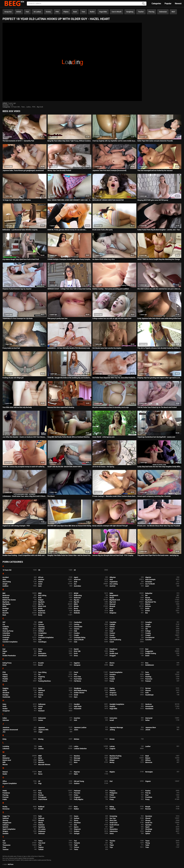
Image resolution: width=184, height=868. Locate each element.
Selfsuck (41, 818)
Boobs (40, 609)
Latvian (112, 746)
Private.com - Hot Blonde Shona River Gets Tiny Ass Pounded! (159, 526)
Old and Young (79, 781)
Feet (27, 12)
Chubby (5, 629)
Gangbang (130, 12)
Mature (148, 758)
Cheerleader (78, 627)
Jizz (4, 732)
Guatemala (6, 697)
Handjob (77, 704)
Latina (28, 107)
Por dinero (51, 496)
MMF (40, 756)
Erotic (5, 665)
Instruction (113, 718)
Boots (76, 609)
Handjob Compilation (117, 704)
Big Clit (76, 602)
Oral (111, 781)
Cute (76, 642)
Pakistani (77, 791)
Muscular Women (44, 765)
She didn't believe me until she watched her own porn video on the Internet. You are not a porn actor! (159, 289)
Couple (76, 635)
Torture (76, 847)
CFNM (40, 622)
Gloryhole (6, 693)
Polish (112, 795)
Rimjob (148, 807)
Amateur (41, 580)
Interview (6, 720)
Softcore (5, 825)
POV (34, 107)
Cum (40, 640)
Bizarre (148, 604)
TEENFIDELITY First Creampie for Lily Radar (18, 318)
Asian (40, 584)
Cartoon (41, 624)
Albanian (113, 577)
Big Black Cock (115, 600)
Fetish (147, 675)
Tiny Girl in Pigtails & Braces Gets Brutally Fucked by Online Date (159, 348)
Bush (75, 12)
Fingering (41, 677)
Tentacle (77, 843)
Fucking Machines (44, 681)
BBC (4, 593)
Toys (111, 847)
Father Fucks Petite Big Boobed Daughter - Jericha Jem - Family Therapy (159, 230)
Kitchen (77, 739)
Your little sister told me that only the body (17, 407)
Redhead (41, 807)
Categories (156, 4)
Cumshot (148, 640)
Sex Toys (113, 818)
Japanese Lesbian (80, 728)
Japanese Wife (43, 730)
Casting (77, 624)
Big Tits (41, 604)
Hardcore (148, 704)
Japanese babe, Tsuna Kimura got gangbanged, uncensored (23, 170)
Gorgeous (113, 693)
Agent (76, 577)
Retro (76, 807)
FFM (57, 12)
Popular (168, 4)
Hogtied (112, 706)
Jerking (112, 730)
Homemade (149, 706)
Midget (112, 760)
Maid (147, 756)
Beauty (148, 598)
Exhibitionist (150, 665)
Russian (148, 809)
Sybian (148, 834)
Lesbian (41, 749)
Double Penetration (9, 656)
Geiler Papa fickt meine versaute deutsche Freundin (155, 141)
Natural (5, 772)
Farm (147, 672)
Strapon (5, 831)
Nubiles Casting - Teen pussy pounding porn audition (111, 289)
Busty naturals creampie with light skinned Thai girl (110, 526)
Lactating (6, 746)
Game (40, 688)
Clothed (41, 631)
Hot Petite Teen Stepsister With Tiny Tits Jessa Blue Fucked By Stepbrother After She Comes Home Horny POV (114, 378)
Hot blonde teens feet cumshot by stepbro (107, 348)
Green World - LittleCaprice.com (103, 437)
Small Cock (114, 823)
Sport (112, 827)
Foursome (149, 679)
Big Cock (40, 107)
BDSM (76, 593)
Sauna (76, 816)
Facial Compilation (116, 672)
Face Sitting (42, 672)
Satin (40, 816)
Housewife (78, 709)
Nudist (92, 12)
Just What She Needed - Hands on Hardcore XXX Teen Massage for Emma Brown (25, 437)
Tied (40, 845)
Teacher (141, 12)
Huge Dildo (103, 12)
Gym (40, 697)
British (19, 12)
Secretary (149, 816)
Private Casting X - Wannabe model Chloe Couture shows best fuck (114, 496)
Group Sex (8, 12)
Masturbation (114, 758)
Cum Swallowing (115, 640)
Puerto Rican (43, 799)
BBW (40, 593)
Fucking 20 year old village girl (13, 378)
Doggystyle (149, 651)
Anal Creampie (150, 580)
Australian (77, 586)
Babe (111, 593)
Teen (83, 12)
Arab (76, 582)
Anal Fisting (7, 582)
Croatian (113, 637)
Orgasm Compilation (10, 783)
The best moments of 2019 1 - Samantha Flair (18, 141)
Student (77, 831)
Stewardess (114, 829)
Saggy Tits (6, 816)
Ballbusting (78, 595)
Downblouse (42, 656)
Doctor (112, 651)
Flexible (5, 679)
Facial (76, 672)
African (41, 577)
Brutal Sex (42, 613)
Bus (147, 613)
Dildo (40, 651)
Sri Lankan (37, 12)
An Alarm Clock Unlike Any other (104, 259)
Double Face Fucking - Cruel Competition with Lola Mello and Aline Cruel (25, 555)
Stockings (149, 829)
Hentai (40, 706)
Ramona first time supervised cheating (61, 407)
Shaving (5, 820)
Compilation (42, 633)
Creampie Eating (80, 637)
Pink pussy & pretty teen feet (57, 318)
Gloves (41, 693)
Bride (111, 611)
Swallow (148, 831)
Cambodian (78, 622)
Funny (112, 681)
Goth (147, 693)
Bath (40, 598)
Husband (41, 711)
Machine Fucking (116, 756)
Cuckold (5, 640)
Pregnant (77, 797)
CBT (4, 622)
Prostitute (149, 797)
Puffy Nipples (79, 799)
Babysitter (149, 593)
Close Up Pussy (8, 631)
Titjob (112, 845)
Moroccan (149, 762)
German (148, 688)
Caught (148, 624)
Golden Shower (79, 693)
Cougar (41, 635)
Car (4, 624)
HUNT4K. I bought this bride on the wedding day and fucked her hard (70, 378)
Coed (111, 631)
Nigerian (77, 772)
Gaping (112, 688)
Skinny (41, 823)
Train (147, 847)
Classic (112, 629)
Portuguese (42, 797)
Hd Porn (11, 864)
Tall (4, 841)
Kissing (41, 739)
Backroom (6, 595)
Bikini (76, 604)
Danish (76, 649)
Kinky (4, 739)
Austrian (113, 586)
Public (5, 799)
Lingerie (112, 749)
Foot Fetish (78, 679)
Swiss (112, 834)
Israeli (112, 720)
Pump (112, 799)
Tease (147, 841)
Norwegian (149, 772)
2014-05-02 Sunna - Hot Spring (103, 467)
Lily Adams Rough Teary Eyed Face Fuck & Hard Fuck (21, 259)
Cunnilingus (42, 642)
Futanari (148, 681)
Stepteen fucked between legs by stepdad (17, 289)
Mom (76, 762)
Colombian (6, 633)
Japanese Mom (151, 728)
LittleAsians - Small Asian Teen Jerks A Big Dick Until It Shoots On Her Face (25, 496)
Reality (5, 807)
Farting (5, 675)
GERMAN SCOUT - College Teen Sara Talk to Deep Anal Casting (69, 289)
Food (40, 679)
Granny (48, 12)
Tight (76, 845)
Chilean (112, 627)
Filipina (66, 12)
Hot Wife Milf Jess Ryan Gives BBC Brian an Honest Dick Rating (69, 526)
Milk (4, 762)
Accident (6, 577)
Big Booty (6, 602)
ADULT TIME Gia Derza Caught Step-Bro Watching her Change (159, 259)
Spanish (5, 827)
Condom (77, 633)
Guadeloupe (149, 695)
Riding (112, 807)
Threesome (6, 845)
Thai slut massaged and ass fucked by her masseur (155, 170)
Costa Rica (6, 635)
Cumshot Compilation (10, 642)
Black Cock (42, 606)
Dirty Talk (77, 651)
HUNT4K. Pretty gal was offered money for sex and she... (67, 230)
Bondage (6, 609)
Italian (147, 720)
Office (5, 781)
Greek (76, 695)
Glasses (148, 690)
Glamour (113, 690)
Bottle (147, 609)
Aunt (40, 586)
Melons (41, 760)
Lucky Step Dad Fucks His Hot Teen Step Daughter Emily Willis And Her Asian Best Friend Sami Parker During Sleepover (159, 467)
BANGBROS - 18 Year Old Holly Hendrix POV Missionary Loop (69, 348)
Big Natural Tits (151, 602)
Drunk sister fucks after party (102, 230)
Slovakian (77, 823)
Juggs (40, 732)
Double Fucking (151, 653)
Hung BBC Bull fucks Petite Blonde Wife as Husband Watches (69, 437)
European (77, 665)
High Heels (78, 706)
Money (112, 762)
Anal (111, 580)
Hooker (5, 709)
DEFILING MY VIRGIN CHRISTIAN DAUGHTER (108, 200)
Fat (39, 675)
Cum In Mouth (117, 12)
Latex (40, 746)
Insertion (77, 718)
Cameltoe (113, 622)
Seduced (6, 818)
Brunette (6, 613)
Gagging (5, 688)
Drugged (113, 656)
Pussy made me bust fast (11, 348)
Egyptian (77, 663)
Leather (148, 746)
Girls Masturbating (80, 690)
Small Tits (149, 823)
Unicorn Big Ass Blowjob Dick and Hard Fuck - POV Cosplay (113, 555)
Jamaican (6, 728)
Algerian (148, 577)
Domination (42, 653)
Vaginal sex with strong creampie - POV (16, 526)
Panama (112, 791)
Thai (111, 843)
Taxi (75, 841)
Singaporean (7, 823)
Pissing (41, 795)
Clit (146, 629)
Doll (4, 653)
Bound (5, 611)
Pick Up (148, 793)
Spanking (41, 827)
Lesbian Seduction (80, 749)
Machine (77, 756)
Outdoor (77, 783)
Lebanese (6, 749)
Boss (111, 609)
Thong (148, 843)
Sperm (76, 827)
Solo (76, 825)
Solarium (41, 825)
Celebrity (6, 627)
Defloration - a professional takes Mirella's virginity (20, 230)
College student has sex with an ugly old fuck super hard (112, 318)
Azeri (147, 586)
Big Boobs (149, 600)
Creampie (6, 637)
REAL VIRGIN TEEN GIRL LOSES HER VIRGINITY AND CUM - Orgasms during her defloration (70, 200)
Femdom (113, 675)
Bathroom (77, 598)
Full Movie (77, 681)
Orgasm (148, 781)
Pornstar (6, 797)
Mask (40, 758)
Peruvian (77, 793)
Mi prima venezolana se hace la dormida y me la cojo (111, 407)
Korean (112, 739)
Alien (4, 580)
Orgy (40, 783)
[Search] (143, 4)
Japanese (42, 728)
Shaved (148, 818)
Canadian (149, 622)
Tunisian (5, 849)
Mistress (41, 762)
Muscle (5, 765)
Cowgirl (148, 635)
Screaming (113, 816)
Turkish (41, 849)
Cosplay (148, 633)
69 (75, 570)
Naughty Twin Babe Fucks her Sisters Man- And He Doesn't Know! (70, 555)
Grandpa (5, 695)
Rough (40, 809)
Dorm (76, 653)
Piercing (151, 12)
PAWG (5, 791)
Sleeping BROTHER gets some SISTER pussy (153, 200)
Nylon (76, 774)
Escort (40, 665)
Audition (5, 586)
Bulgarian (113, 613)
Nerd (40, 772)
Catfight (112, 624)
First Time (77, 677)
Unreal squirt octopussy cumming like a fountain (154, 496)
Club (76, 631)
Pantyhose (6, 793)
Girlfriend (41, 690)
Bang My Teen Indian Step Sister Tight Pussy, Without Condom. (69, 141)
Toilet (147, 845)
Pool (147, 795)
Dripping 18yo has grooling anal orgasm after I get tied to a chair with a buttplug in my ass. (159, 378)
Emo (147, 663)
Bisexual (113, 604)
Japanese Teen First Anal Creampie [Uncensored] (109, 170)
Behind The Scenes (9, 600)
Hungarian (6, 711)
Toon (4, 847)
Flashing (148, 677)
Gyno (76, 697)
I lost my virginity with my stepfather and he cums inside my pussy (114, 141)
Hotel (40, 709)
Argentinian (114, 582)
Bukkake (77, 613)
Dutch (147, 656)
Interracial (149, 718)
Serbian (77, 818)
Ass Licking (114, 584)
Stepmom (77, 829)
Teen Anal (42, 843)
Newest (178, 4)
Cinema (77, 629)
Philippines (113, 793)
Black (4, 606)
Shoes (76, 820)
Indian (5, 718)
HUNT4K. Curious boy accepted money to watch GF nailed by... (24, 467)
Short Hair (113, 820)
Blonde (76, 606)
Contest (112, 633)
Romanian (6, 809)
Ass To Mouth (150, 584)
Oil (39, 781)
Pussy (147, 799)
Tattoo (40, 841)
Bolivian (148, 606)
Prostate (113, 797)
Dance (40, 649)
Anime (40, 582)
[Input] (87, 4)
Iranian (41, 720)
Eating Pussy (7, 663)
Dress (76, 656)
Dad (4, 649)
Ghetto (5, 690)
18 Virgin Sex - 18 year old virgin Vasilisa (17, 200)
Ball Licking (42, 595)
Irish (76, 720)
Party (40, 793)
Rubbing (113, 809)
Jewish (148, 730)
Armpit (5, 584)
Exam (112, 665)
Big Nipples (7, 604)
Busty (40, 615)
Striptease (42, 831)
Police (76, 795)
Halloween (42, 704)
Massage (77, 758)
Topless (41, 847)
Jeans (76, 730)
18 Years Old (15, 107)
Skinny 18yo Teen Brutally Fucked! (59, 170)
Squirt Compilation (9, 829)
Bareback (6, 598)
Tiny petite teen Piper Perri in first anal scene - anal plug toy (158, 555)
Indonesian (163, 12)
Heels (5, 706)
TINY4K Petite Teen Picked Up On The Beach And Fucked (157, 407)
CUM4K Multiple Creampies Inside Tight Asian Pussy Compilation (70, 259)
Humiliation (149, 709)
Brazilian (77, 611)
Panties (148, 791)
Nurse (40, 774)
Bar (146, 595)
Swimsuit (41, 834)
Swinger (77, 834)
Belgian (41, 600)
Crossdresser (150, 637)
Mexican (77, 760)
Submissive (114, 831)
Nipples (112, 772)
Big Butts (41, 602)
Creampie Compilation (46, 637)
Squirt (147, 827)
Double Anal (114, 653)
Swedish (5, 834)
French (5, 681)
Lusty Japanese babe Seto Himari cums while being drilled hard (159, 318)
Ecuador (41, 663)
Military (148, 760)
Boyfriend (42, 611)
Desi (147, 649)
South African (114, 825)
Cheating (41, 627)
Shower (148, 820)
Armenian (149, 582)
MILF (173, 12)
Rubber (76, 809)
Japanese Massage (116, 728)
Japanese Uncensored (10, 730)
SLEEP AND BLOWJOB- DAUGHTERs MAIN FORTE (65, 467)
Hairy (4, 704)
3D (39, 570)
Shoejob (41, 820)
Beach (112, 598)
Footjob (112, 679)
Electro (112, 663)
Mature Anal (7, 760)
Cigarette (41, 629)
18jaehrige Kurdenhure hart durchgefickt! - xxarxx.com (156, 437)
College (148, 631)
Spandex (148, 825)
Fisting (112, 677)
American (77, 580)
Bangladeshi (114, 595)
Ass (75, 584)
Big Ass (77, 600)
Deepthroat (113, 649)
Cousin (112, 635)
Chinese (148, 627)
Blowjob (112, 606)
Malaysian (6, 758)
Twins (76, 849)
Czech (112, 642)
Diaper (5, 651)
